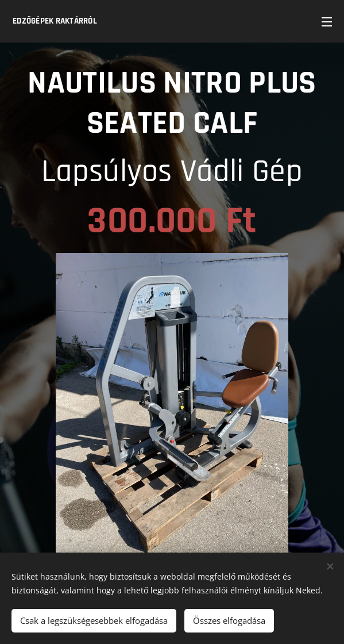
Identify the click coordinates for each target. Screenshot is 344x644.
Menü (327, 22)
